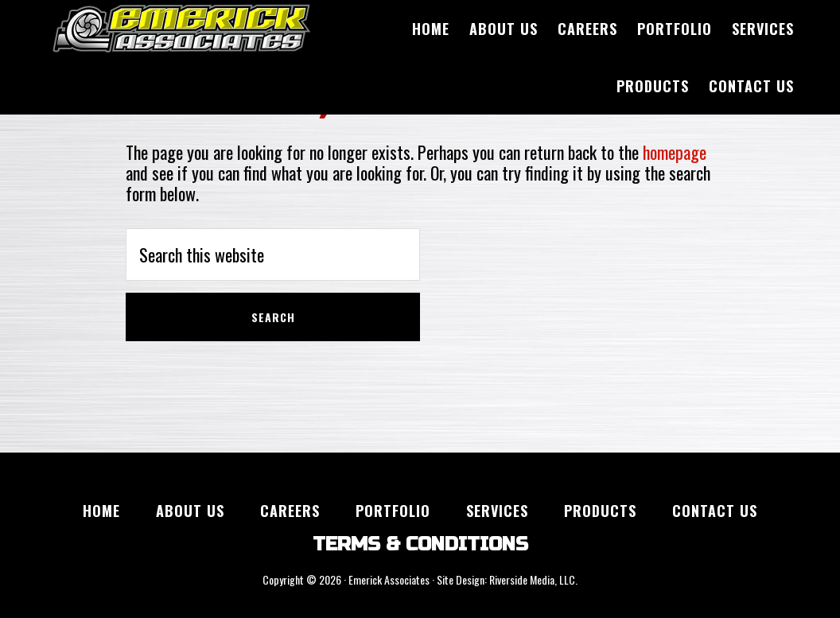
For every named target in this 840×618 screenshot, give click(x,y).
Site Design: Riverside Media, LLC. (507, 579)
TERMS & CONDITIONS (420, 544)
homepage (675, 152)
